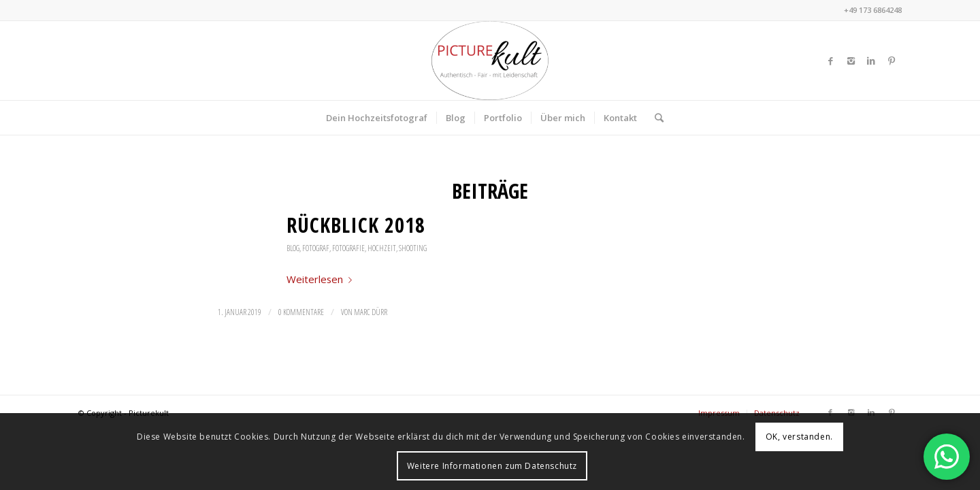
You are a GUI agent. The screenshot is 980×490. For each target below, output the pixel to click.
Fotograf (316, 248)
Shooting (413, 248)
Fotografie (348, 248)
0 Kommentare (301, 312)
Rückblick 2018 (356, 225)
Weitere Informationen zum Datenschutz (492, 466)
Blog (293, 248)
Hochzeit (382, 248)
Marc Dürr (371, 312)
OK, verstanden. (799, 437)
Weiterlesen (322, 279)
